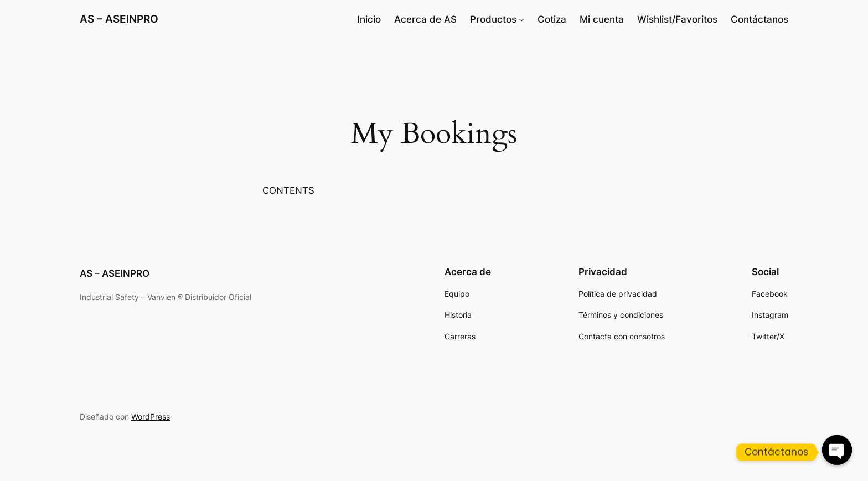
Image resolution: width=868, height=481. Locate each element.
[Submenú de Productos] (521, 19)
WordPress (151, 417)
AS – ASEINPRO (119, 19)
